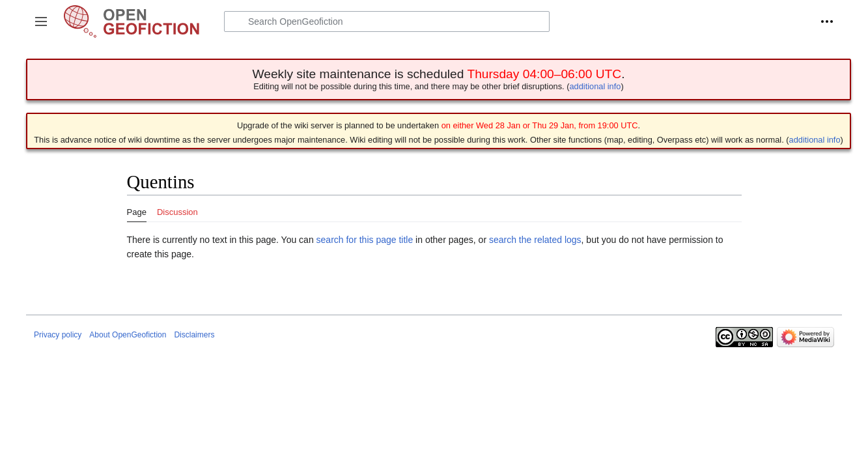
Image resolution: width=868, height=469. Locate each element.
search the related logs (535, 240)
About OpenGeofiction (128, 335)
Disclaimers (194, 335)
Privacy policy (58, 335)
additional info (595, 86)
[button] (41, 21)
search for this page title (365, 240)
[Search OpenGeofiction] (387, 21)
